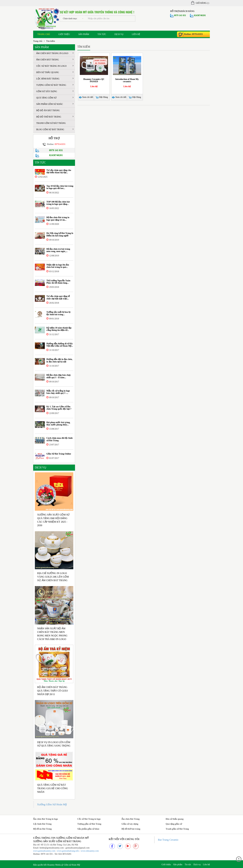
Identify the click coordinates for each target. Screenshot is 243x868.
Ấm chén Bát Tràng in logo (55, 53)
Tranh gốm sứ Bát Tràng (51, 123)
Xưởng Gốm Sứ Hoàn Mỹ (52, 804)
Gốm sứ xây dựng (55, 91)
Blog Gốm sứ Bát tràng (55, 129)
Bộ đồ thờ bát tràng (55, 117)
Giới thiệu (64, 34)
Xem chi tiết (86, 97)
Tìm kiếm (51, 41)
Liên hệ (136, 34)
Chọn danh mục (73, 18)
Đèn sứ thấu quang (55, 72)
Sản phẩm (84, 34)
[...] (110, 19)
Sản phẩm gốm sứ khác (55, 104)
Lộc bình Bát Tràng (55, 79)
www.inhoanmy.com (90, 851)
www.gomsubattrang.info (68, 851)
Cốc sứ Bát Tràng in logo (55, 66)
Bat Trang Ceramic (168, 840)
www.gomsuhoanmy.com (44, 851)
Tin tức (102, 34)
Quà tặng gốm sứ (55, 98)
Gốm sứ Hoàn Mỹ (72, 865)
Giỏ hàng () (200, 3)
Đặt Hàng (102, 97)
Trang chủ (44, 34)
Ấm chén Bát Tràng (55, 60)
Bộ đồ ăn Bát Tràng (48, 110)
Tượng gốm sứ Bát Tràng (55, 85)
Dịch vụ (119, 34)
